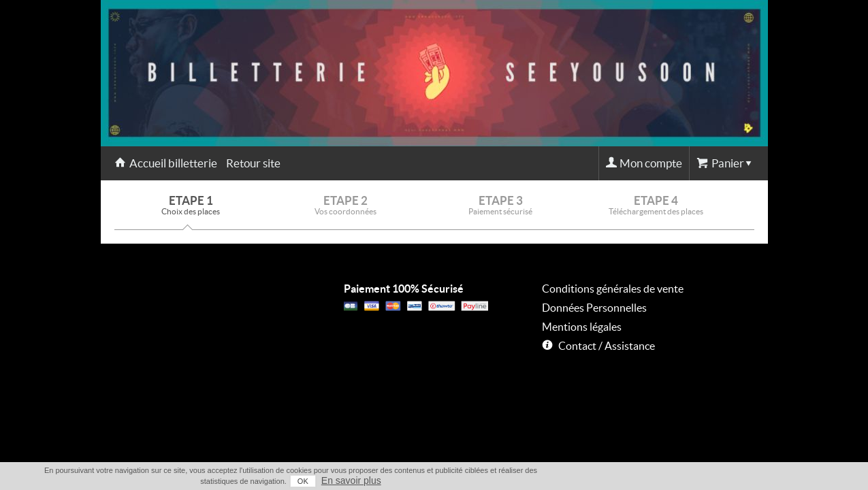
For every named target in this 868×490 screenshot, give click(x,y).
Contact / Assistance (607, 346)
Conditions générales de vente (613, 289)
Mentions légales (582, 327)
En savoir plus (741, 480)
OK (693, 481)
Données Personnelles (594, 308)
